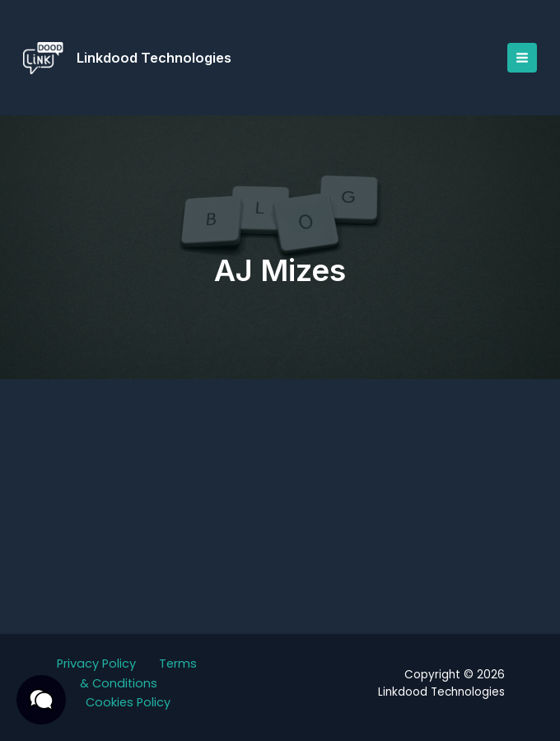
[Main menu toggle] (519, 58)
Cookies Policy (128, 702)
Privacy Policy (96, 664)
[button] (41, 700)
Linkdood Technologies (157, 58)
